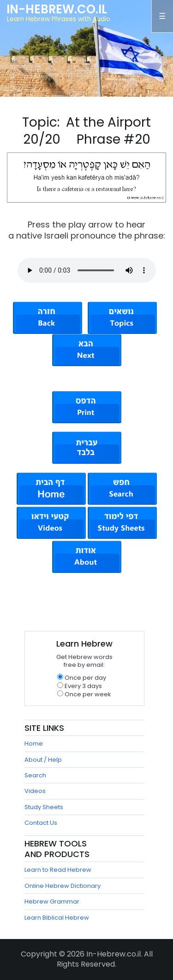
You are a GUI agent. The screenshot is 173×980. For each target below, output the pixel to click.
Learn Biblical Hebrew (57, 918)
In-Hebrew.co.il (57, 9)
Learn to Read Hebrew (58, 870)
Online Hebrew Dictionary (63, 886)
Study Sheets (44, 807)
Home (34, 744)
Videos (35, 791)
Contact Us (41, 823)
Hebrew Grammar (52, 901)
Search (35, 775)
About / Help (43, 760)
